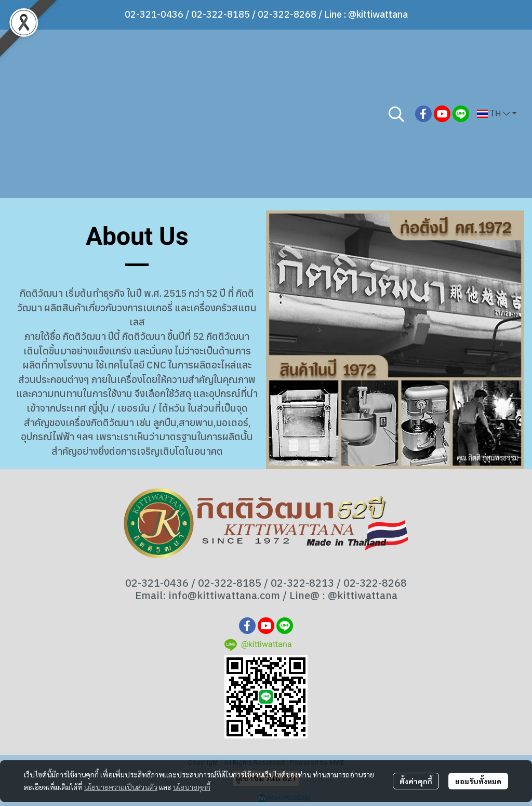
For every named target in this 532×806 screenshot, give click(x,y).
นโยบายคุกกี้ (192, 787)
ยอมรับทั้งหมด (478, 781)
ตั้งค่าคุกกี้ (416, 781)
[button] (396, 114)
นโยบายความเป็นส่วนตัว (121, 787)
